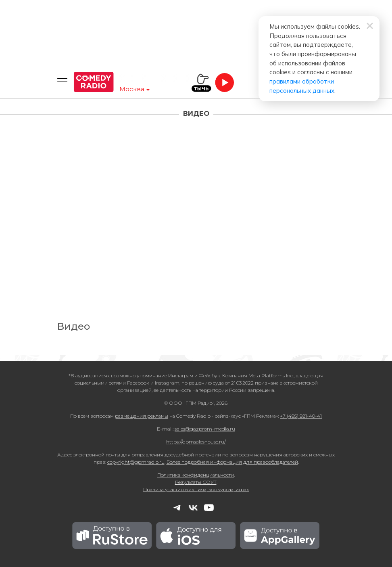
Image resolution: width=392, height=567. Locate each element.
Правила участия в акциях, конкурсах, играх (196, 489)
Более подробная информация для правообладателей (232, 462)
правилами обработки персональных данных (244, 56)
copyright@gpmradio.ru (136, 462)
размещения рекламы (142, 416)
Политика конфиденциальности (196, 475)
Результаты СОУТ (196, 482)
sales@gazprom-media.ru (205, 429)
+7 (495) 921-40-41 (301, 416)
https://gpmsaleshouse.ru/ (196, 442)
